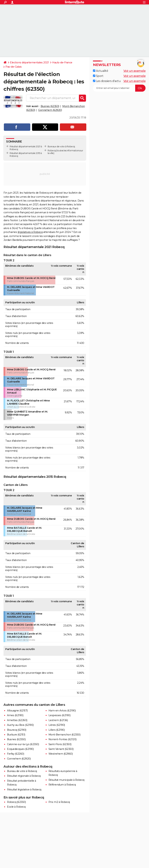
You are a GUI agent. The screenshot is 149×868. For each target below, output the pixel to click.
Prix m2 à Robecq (59, 802)
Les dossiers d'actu (107, 81)
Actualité (101, 71)
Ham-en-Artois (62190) (62, 711)
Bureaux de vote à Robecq (61, 146)
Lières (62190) (57, 725)
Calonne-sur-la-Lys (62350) (23, 744)
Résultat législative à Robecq (24, 790)
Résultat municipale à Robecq (66, 780)
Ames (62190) (15, 715)
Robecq (52, 151)
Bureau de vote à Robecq (22, 771)
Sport (98, 76)
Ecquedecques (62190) (20, 749)
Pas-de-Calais (14, 67)
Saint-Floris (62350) (60, 744)
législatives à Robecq (30, 232)
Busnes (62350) (50, 106)
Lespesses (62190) (60, 715)
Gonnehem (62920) (50, 110)
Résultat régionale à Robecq (24, 776)
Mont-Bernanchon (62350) (65, 735)
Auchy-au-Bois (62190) (20, 725)
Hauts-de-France (62, 62)
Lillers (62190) (57, 730)
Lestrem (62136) (58, 720)
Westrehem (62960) (61, 754)
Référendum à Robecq (62, 785)
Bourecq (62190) (17, 730)
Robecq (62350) (16, 802)
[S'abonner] (119, 88)
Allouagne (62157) (17, 711)
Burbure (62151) (16, 735)
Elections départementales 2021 (29, 62)
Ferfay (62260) (15, 754)
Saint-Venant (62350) (61, 749)
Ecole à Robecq (16, 807)
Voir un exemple (135, 71)
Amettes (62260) (17, 720)
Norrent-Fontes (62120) (63, 739)
